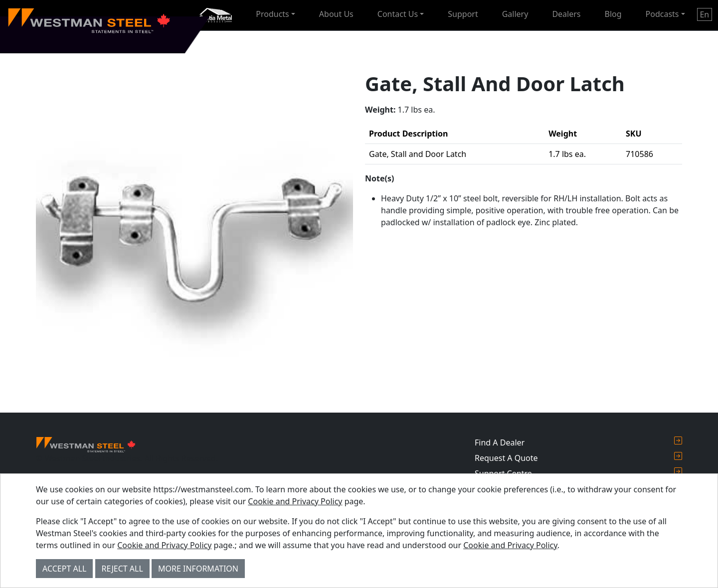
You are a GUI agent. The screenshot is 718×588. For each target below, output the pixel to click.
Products (272, 14)
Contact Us (398, 14)
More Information (198, 569)
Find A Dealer (578, 442)
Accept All (64, 569)
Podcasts (662, 14)
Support (463, 14)
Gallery (515, 14)
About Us (336, 14)
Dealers (566, 14)
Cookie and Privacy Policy (295, 501)
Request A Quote (578, 458)
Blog (613, 14)
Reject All (122, 569)
